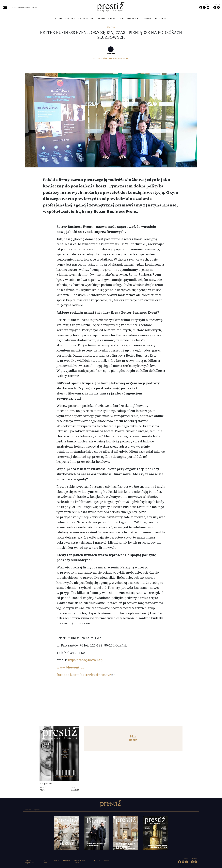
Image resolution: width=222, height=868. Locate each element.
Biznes (59, 19)
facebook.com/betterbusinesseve (84, 675)
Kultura (70, 19)
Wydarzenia (134, 19)
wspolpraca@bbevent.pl (86, 660)
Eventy (107, 860)
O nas (34, 7)
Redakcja (56, 860)
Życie (121, 19)
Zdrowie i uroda (106, 19)
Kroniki (148, 19)
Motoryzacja (86, 19)
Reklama (66, 860)
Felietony (161, 19)
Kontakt (97, 860)
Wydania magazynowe (21, 7)
